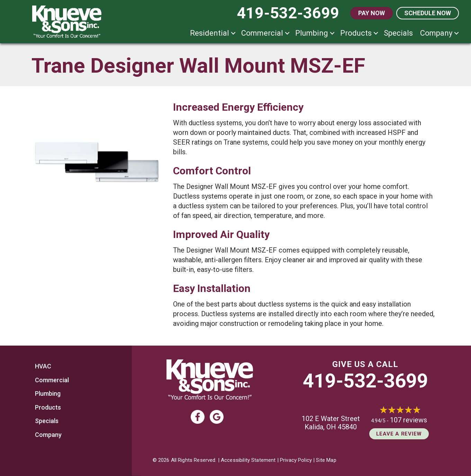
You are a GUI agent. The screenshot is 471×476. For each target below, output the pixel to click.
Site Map (326, 460)
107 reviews (409, 420)
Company (436, 33)
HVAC (43, 366)
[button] (233, 33)
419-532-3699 (365, 381)
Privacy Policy (296, 460)
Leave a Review (399, 434)
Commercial (262, 33)
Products (356, 33)
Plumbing (312, 33)
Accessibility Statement (248, 460)
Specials (398, 33)
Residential (210, 33)
